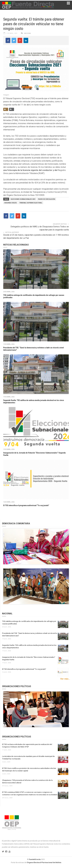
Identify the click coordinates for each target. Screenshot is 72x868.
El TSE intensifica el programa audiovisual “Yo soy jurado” (26, 505)
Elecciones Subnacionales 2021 (23, 199)
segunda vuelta (10, 203)
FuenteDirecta (35, 859)
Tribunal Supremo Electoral (31, 203)
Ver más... (65, 679)
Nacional (28, 33)
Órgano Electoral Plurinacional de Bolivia (44, 862)
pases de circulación (47, 199)
